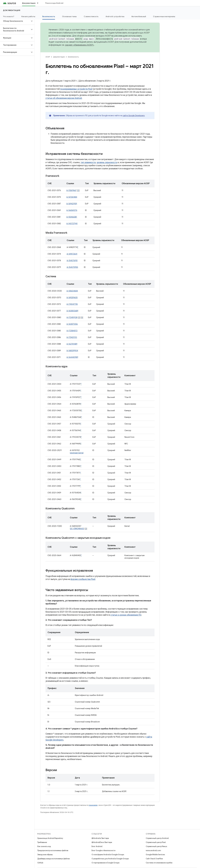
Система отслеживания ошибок (159, 863)
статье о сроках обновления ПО (126, 615)
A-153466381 (72, 217)
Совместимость (91, 16)
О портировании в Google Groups (105, 863)
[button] (15, 21)
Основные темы (69, 16)
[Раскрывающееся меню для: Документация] (39, 3)
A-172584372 (72, 331)
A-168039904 (72, 351)
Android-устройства (115, 16)
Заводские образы (45, 854)
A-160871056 (72, 324)
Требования (42, 842)
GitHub (40, 863)
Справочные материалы (164, 16)
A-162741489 (72, 344)
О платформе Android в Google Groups (108, 854)
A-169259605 (72, 298)
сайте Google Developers (134, 116)
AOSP (48, 57)
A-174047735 (72, 304)
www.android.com (153, 850)
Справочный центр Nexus (156, 846)
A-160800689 (72, 311)
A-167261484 (72, 197)
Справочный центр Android (157, 838)
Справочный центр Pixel (156, 842)
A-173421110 (72, 337)
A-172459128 (72, 317)
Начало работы (28, 16)
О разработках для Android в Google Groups (110, 859)
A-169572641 (72, 254)
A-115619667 (71, 190)
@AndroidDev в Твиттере (102, 842)
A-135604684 (72, 291)
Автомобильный (139, 16)
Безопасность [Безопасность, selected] (49, 16)
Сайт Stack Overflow (154, 859)
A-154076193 (72, 261)
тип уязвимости (88, 162)
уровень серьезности (107, 162)
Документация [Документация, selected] (29, 3)
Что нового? (9, 16)
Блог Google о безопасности (104, 850)
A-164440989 (72, 357)
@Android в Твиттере (100, 838)
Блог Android (97, 846)
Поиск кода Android (54, 3)
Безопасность (73, 57)
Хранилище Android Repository (50, 838)
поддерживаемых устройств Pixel (76, 89)
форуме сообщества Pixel (83, 579)
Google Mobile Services (155, 854)
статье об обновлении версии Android (64, 98)
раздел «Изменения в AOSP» (80, 45)
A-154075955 (72, 267)
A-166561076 (72, 210)
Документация (12, 10)
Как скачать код (44, 846)
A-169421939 (72, 204)
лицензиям (93, 805)
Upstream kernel (77, 453)
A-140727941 (72, 224)
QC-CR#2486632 (77, 529)
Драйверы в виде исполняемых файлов (53, 859)
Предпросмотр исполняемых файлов (53, 850)
